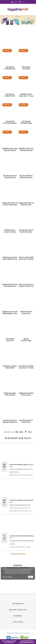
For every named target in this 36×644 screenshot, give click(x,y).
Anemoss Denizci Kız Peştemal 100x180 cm (26, 285)
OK (31, 577)
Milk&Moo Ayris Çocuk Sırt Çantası (10, 231)
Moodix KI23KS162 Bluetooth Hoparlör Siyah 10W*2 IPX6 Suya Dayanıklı (26, 178)
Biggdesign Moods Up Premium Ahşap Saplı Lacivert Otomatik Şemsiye (10, 206)
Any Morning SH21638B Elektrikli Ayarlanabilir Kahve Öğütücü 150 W (10, 124)
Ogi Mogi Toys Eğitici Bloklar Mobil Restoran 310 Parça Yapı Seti (10, 369)
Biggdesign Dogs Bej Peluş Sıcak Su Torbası (26, 395)
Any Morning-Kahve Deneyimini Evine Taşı (22, 500)
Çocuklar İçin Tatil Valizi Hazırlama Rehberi (22, 536)
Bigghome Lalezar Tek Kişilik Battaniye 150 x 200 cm (10, 313)
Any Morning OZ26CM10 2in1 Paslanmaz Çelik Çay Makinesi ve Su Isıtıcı (10, 97)
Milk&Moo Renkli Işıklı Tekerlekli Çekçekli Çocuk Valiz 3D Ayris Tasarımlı (10, 151)
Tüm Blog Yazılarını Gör (18, 554)
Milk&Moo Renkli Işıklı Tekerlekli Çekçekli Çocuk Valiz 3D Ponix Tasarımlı (26, 151)
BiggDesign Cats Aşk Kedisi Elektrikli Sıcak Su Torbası (10, 259)
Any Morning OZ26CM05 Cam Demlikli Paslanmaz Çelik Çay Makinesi (10, 70)
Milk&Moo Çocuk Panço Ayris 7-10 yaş (26, 95)
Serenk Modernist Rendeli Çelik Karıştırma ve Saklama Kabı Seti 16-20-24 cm (26, 314)
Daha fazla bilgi (7, 577)
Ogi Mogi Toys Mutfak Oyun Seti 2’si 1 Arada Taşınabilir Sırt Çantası (26, 368)
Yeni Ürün (7, 50)
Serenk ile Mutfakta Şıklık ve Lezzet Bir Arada (22, 465)
